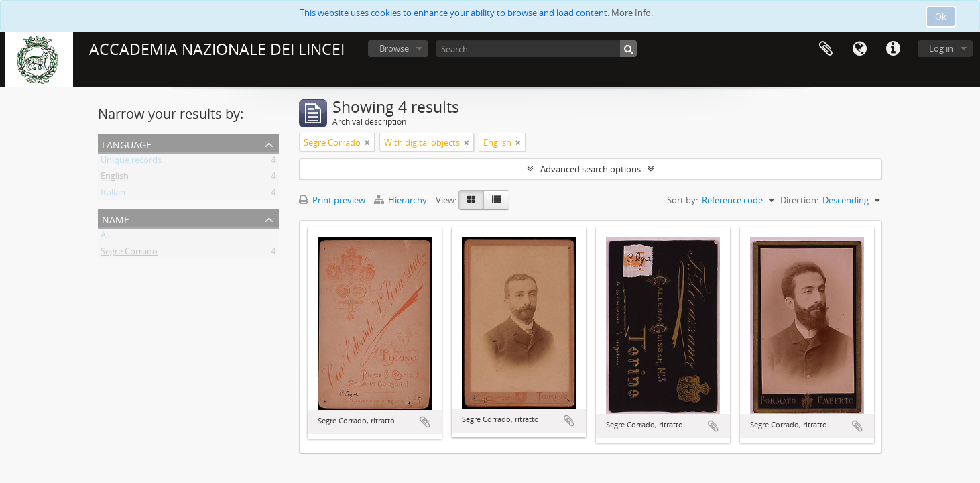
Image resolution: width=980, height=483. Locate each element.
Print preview (332, 200)
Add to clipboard (425, 422)
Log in (941, 48)
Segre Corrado (129, 254)
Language (859, 49)
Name (116, 218)
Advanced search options (591, 169)
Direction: (799, 200)
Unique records (131, 162)
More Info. (632, 13)
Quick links (893, 49)
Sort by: (682, 200)
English (115, 178)
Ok (941, 17)
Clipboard (826, 49)
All (105, 237)
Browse (394, 48)
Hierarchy (402, 200)
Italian (113, 195)
